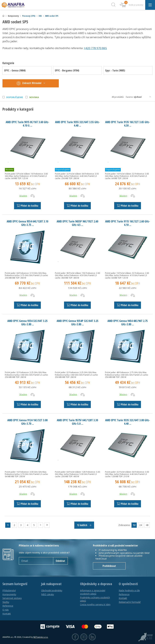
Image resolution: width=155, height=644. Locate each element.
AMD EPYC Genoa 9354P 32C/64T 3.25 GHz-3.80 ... (77, 322)
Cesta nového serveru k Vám (95, 604)
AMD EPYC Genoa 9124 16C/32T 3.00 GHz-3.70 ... (27, 422)
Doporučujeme (15, 97)
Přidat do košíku (27, 206)
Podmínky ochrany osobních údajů (95, 599)
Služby (6, 602)
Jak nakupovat (51, 584)
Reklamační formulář (130, 602)
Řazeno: (139, 97)
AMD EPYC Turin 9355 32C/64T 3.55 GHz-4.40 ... (77, 124)
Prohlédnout (109, 566)
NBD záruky (48, 594)
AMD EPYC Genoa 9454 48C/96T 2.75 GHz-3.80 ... (128, 322)
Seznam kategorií (15, 584)
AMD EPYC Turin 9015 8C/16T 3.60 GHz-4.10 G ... (27, 124)
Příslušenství (9, 590)
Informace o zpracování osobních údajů (93, 592)
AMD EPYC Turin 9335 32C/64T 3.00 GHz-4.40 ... (128, 422)
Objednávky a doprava (96, 584)
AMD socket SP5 (52, 16)
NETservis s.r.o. (41, 637)
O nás (6, 610)
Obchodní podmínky (52, 590)
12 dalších (84, 525)
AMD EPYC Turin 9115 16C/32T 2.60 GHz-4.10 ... (128, 223)
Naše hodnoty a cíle (129, 590)
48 (147, 525)
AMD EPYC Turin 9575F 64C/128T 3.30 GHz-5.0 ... (77, 422)
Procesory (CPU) (29, 16)
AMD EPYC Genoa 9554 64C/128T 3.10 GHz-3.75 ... (27, 223)
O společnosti (128, 584)
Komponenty (9, 594)
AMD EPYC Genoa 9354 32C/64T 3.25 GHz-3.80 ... (27, 322)
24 (141, 525)
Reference (8, 606)
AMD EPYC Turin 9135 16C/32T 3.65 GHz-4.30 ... (128, 124)
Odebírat (60, 561)
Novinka (34, 97)
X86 (40, 16)
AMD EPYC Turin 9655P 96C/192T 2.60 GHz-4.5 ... (77, 223)
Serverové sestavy (12, 598)
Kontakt (7, 614)
